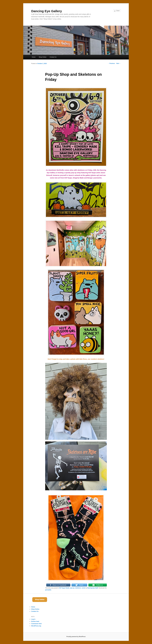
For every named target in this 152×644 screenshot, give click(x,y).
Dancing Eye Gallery (47, 11)
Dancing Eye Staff (93, 588)
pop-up (72, 588)
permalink (48, 590)
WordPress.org (36, 626)
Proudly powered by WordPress (76, 637)
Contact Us (53, 57)
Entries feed (35, 621)
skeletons (78, 588)
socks (83, 588)
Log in (33, 619)
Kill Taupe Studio (64, 588)
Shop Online (43, 57)
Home (34, 57)
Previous (111, 63)
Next (119, 63)
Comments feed (36, 624)
